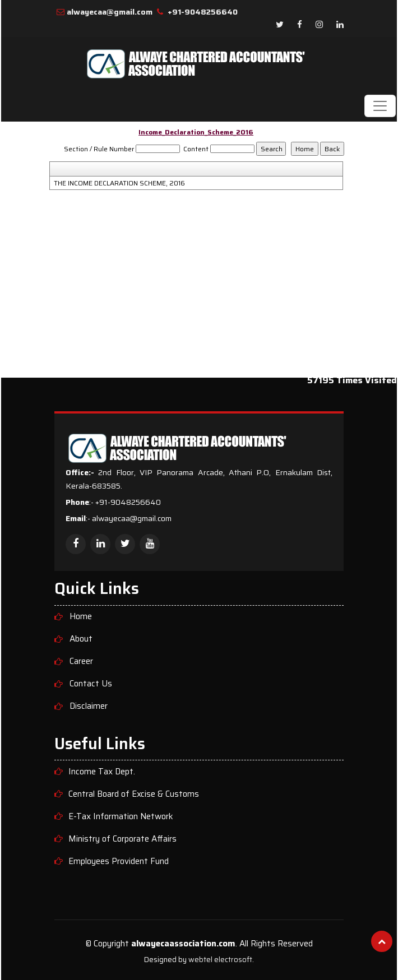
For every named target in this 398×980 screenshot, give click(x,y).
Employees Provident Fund (119, 861)
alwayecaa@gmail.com (110, 12)
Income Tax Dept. (102, 772)
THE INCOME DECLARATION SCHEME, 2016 (119, 183)
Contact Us (91, 684)
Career (81, 661)
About (81, 639)
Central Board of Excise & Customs (134, 794)
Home (81, 617)
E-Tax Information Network (121, 817)
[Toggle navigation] (380, 106)
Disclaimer (89, 706)
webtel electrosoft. (221, 960)
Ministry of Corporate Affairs (122, 839)
